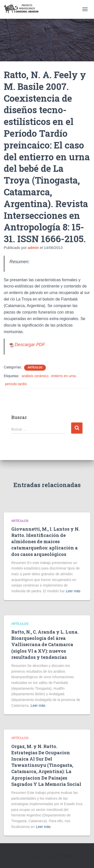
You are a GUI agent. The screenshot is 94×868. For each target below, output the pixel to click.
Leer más (73, 591)
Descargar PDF (27, 345)
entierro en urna (64, 376)
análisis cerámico (35, 376)
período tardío (16, 384)
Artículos (35, 368)
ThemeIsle (67, 856)
